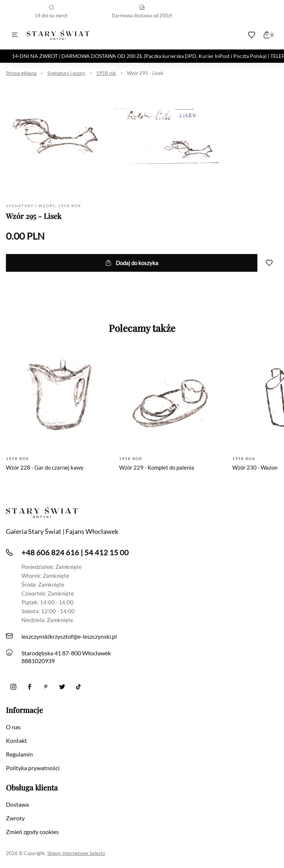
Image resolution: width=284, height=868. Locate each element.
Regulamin (19, 754)
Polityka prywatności (33, 768)
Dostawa (17, 804)
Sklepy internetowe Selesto (76, 853)
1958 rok (106, 73)
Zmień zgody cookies (32, 832)
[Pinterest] (46, 687)
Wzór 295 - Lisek (145, 73)
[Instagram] (13, 687)
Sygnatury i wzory (66, 73)
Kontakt (16, 740)
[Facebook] (30, 687)
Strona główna (21, 73)
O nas (13, 727)
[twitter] (62, 687)
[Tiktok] (78, 687)
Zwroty (15, 818)
